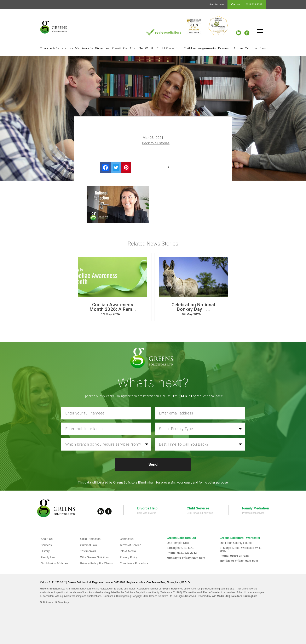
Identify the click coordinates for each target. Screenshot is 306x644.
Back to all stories (156, 143)
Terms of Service (131, 545)
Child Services (198, 508)
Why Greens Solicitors (94, 557)
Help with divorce (147, 513)
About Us (47, 539)
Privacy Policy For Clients (97, 563)
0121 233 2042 (253, 5)
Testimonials (88, 551)
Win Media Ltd (220, 596)
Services (46, 545)
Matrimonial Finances (92, 49)
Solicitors (46, 602)
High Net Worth (142, 49)
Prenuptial (120, 49)
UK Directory (61, 602)
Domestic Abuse (230, 49)
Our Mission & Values (55, 563)
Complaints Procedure (134, 563)
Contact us (127, 539)
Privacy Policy (129, 557)
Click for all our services (200, 513)
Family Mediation (256, 508)
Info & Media (128, 551)
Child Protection (169, 49)
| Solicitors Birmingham (243, 596)
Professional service (253, 513)
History (45, 551)
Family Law (48, 557)
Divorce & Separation (57, 49)
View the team (216, 5)
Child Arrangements (200, 49)
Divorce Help (147, 508)
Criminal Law (255, 49)
